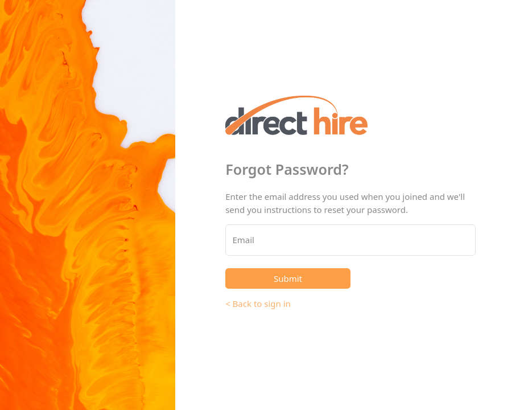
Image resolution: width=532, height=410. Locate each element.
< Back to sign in (258, 304)
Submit (288, 278)
